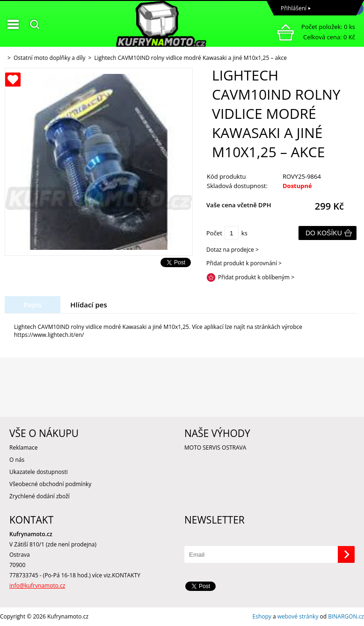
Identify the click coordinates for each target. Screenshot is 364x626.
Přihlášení (294, 8)
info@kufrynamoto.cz (37, 586)
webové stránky (298, 616)
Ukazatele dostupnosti (39, 472)
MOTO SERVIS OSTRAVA (215, 448)
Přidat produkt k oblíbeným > (256, 277)
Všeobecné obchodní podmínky (50, 484)
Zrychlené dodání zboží (40, 496)
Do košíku (324, 233)
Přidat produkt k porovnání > (244, 263)
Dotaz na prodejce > (233, 250)
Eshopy (262, 616)
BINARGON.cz (346, 616)
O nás (17, 460)
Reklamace (23, 448)
